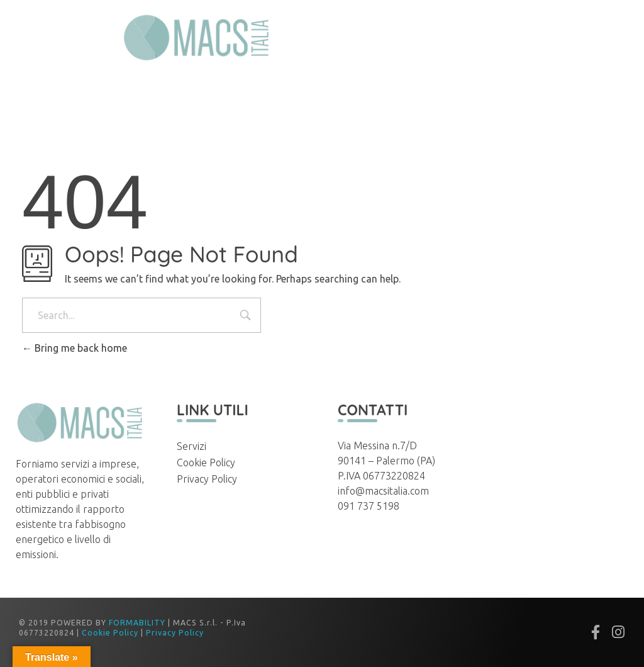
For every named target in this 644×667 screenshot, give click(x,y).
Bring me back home (75, 348)
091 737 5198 (369, 506)
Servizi (192, 446)
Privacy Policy (207, 479)
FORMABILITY (137, 623)
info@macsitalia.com (383, 491)
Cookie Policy (206, 462)
